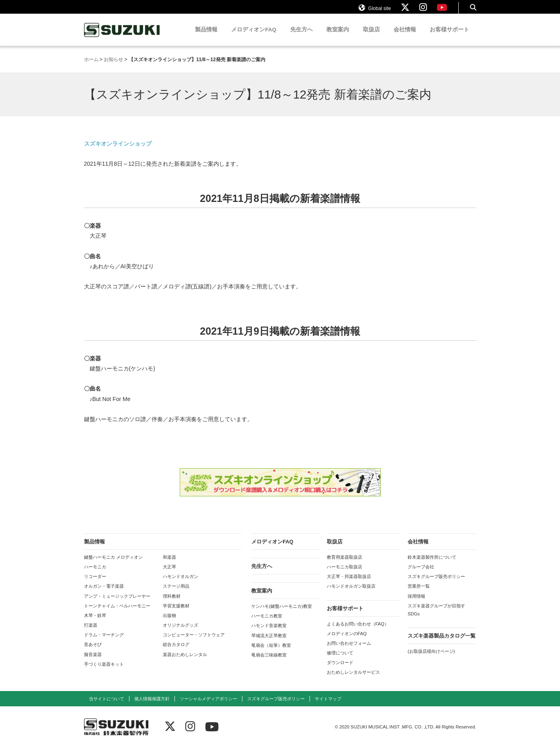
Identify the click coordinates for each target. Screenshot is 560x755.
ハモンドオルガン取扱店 (351, 594)
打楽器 (91, 633)
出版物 (169, 623)
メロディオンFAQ (254, 37)
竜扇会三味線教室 (269, 662)
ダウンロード (340, 670)
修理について (340, 660)
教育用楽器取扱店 (345, 565)
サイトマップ (328, 706)
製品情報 (206, 37)
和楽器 (169, 565)
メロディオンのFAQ (347, 641)
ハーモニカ (95, 574)
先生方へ (302, 37)
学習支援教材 (176, 613)
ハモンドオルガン (181, 584)
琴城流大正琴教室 (269, 643)
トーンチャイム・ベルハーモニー (117, 613)
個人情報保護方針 (152, 706)
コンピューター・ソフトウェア (194, 642)
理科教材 (172, 604)
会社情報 (405, 37)
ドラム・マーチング (104, 642)
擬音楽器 (93, 662)
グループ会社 (421, 574)
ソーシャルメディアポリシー (208, 706)
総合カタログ (176, 652)
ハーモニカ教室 (267, 623)
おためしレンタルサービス (353, 680)
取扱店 (371, 37)
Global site (375, 11)
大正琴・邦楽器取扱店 (349, 584)
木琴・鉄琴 (95, 623)
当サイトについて (107, 706)
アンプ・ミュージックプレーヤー (117, 604)
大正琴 (169, 574)
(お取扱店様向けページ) (431, 659)
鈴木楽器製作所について (432, 565)
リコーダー (95, 584)
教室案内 (338, 37)
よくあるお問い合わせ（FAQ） (358, 632)
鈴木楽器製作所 (122, 38)
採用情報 (416, 604)
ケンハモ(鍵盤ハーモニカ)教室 (281, 614)
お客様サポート (449, 37)
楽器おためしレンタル (185, 662)
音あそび (93, 652)
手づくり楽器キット (104, 672)
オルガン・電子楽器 (104, 594)
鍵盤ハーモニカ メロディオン (113, 565)
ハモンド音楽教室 (269, 633)
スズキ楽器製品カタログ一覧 (442, 643)
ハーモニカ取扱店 (345, 574)
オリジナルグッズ (181, 633)
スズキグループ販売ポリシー (436, 584)
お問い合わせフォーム (349, 651)
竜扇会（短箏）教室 (271, 653)
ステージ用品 (176, 594)
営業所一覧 (419, 594)
